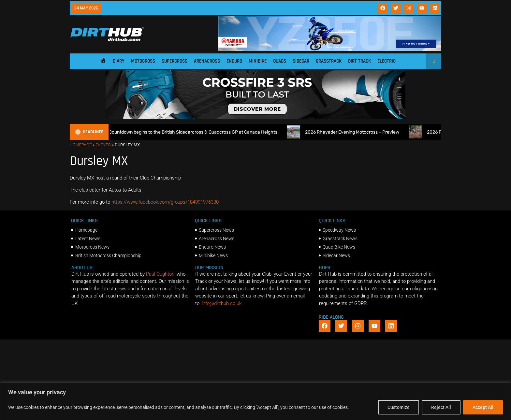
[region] (255, 401)
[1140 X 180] (330, 50)
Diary (119, 61)
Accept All (483, 407)
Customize (399, 407)
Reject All (441, 407)
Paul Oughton (160, 274)
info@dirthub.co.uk (222, 303)
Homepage (81, 145)
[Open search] (434, 61)
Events (103, 145)
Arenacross (207, 61)
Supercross (175, 61)
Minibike (258, 61)
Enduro (234, 61)
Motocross (143, 61)
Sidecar (301, 61)
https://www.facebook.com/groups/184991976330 (165, 202)
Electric (387, 61)
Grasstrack (329, 61)
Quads (280, 61)
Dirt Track (359, 61)
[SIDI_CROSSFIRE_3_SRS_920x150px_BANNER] (255, 118)
